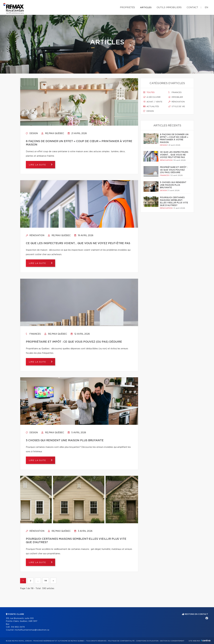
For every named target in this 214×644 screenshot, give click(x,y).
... (38, 581)
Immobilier (176, 97)
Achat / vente (153, 102)
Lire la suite (38, 165)
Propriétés (127, 7)
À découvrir (152, 97)
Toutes (149, 92)
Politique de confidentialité (121, 641)
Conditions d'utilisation (147, 641)
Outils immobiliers (169, 7)
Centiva (206, 641)
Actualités (151, 106)
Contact (192, 7)
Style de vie (177, 106)
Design (32, 133)
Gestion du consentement (172, 641)
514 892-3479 (18, 627)
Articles (146, 7)
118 (46, 581)
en (206, 7)
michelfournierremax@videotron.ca (32, 630)
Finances (33, 334)
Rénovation (35, 236)
